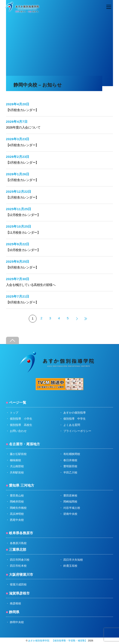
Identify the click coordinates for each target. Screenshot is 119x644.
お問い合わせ (18, 431)
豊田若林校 (70, 496)
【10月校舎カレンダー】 (23, 250)
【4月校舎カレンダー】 (22, 145)
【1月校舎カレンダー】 (22, 197)
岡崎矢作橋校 (18, 508)
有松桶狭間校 (72, 454)
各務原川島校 (18, 543)
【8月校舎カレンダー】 (22, 302)
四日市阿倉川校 (20, 560)
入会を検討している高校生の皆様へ (31, 285)
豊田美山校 (17, 496)
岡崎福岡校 (70, 502)
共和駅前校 (17, 473)
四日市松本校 (18, 566)
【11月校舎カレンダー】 (23, 232)
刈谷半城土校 (72, 508)
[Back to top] (12, 341)
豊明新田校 (70, 466)
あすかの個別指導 (75, 413)
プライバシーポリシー (77, 431)
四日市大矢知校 (73, 560)
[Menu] (109, 7)
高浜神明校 (17, 514)
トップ (14, 413)
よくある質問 (72, 425)
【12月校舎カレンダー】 (23, 215)
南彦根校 (15, 603)
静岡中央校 (17, 622)
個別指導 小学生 (21, 419)
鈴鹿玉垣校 (70, 566)
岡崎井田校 (17, 502)
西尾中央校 (17, 520)
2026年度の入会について (23, 127)
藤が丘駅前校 (18, 454)
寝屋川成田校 (18, 584)
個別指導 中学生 (75, 419)
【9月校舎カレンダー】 (22, 267)
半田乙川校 (70, 473)
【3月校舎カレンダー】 (22, 162)
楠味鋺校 (15, 460)
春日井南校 (70, 460)
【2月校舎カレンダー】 (22, 180)
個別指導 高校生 (21, 425)
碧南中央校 (70, 514)
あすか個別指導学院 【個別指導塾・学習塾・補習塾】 (58, 641)
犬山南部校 (17, 466)
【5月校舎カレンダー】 (22, 110)
